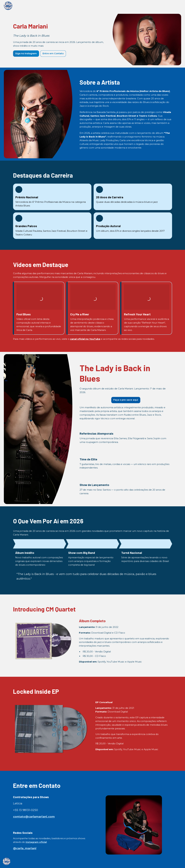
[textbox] (92, 434)
